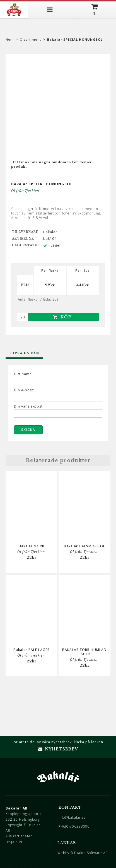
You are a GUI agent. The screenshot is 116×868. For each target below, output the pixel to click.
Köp (62, 317)
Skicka (28, 430)
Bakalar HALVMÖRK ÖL (84, 546)
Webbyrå (65, 853)
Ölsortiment (30, 39)
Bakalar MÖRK (32, 546)
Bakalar (50, 232)
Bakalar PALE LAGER (32, 650)
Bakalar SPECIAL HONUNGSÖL (75, 39)
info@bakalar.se (72, 817)
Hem (10, 39)
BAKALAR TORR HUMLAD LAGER (84, 652)
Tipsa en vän (24, 353)
